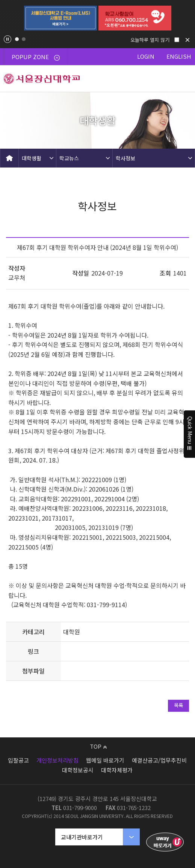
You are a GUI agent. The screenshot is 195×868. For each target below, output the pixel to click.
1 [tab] (17, 39)
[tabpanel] (60, 18)
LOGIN (146, 56)
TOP (98, 746)
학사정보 (125, 158)
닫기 (187, 40)
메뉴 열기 (182, 79)
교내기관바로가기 (82, 837)
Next (185, 18)
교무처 (17, 277)
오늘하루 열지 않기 (150, 40)
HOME (9, 158)
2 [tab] (24, 39)
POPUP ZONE (36, 57)
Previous (10, 18)
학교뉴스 (69, 158)
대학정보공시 (78, 770)
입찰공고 (18, 760)
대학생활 (32, 158)
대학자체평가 (117, 770)
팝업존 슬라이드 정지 (8, 39)
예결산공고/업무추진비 (159, 760)
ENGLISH (179, 56)
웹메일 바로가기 (105, 760)
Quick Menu (190, 434)
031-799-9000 (80, 808)
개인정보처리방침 (57, 760)
